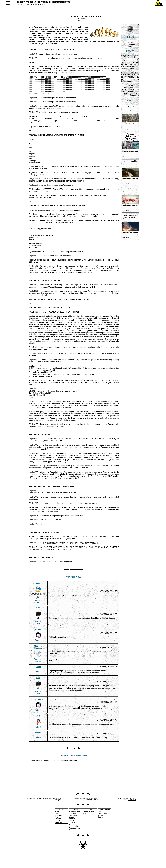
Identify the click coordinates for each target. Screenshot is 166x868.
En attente (73, 813)
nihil (38, 608)
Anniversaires (74, 826)
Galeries (58, 819)
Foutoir (57, 821)
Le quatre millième (130, 107)
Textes (76, 809)
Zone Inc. (85, 21)
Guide (57, 811)
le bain (130, 188)
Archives (72, 824)
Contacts (58, 813)
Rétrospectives (75, 828)
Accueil (61, 809)
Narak (38, 667)
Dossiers (72, 817)
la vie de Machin (130, 161)
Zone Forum (134, 124)
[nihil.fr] (100, 811)
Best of (72, 821)
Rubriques (73, 815)
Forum (57, 817)
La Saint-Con (59, 815)
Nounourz (38, 629)
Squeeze (101, 817)
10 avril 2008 (132, 800)
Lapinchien (38, 584)
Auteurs (72, 830)
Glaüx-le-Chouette (38, 647)
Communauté (130, 44)
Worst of (72, 822)
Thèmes (130, 42)
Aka (38, 716)
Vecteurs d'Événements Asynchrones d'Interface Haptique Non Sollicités (130, 137)
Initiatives (130, 46)
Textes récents (89, 811)
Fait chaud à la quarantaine (130, 216)
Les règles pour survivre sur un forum (83, 16)
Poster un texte (75, 811)
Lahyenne (38, 733)
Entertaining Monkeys (102, 814)
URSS (86, 813)
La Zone (44, 2)
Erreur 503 (59, 822)
